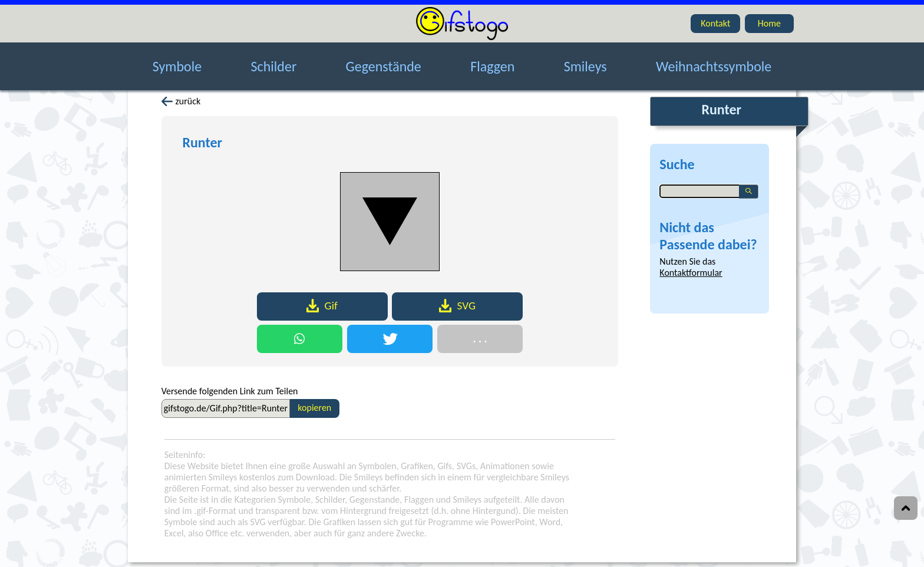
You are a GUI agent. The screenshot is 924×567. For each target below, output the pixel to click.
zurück (181, 101)
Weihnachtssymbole (714, 60)
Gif (322, 306)
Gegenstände (384, 60)
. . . (480, 339)
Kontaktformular (691, 273)
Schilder (274, 60)
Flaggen (492, 60)
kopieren (314, 408)
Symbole (177, 60)
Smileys (585, 60)
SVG (457, 306)
